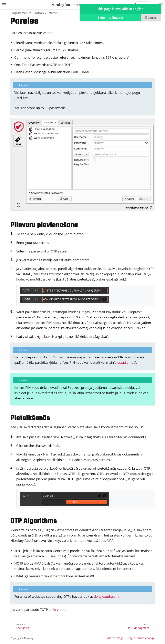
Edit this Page (115, 638)
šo (54, 610)
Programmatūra (21, 13)
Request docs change (141, 638)
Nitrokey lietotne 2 (47, 13)
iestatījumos (126, 362)
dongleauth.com (106, 596)
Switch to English (110, 17)
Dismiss (151, 17)
